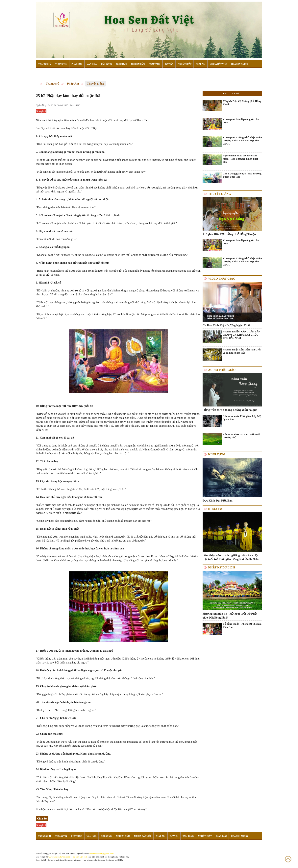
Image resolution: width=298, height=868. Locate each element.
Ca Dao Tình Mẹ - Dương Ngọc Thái (226, 325)
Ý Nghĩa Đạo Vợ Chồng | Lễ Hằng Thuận (242, 103)
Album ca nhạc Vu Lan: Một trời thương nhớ (241, 436)
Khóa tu (215, 509)
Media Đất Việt (218, 64)
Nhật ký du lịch (222, 567)
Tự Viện (169, 64)
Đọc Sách (44, 73)
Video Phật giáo (222, 279)
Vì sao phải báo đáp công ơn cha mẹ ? (241, 121)
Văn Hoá (92, 64)
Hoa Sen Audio (239, 64)
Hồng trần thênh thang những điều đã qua (230, 410)
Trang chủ (52, 84)
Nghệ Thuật (185, 64)
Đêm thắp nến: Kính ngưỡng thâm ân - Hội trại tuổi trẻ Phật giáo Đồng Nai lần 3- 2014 (231, 557)
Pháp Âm (201, 64)
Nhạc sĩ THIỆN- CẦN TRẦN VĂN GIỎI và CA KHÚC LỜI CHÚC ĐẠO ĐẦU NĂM (242, 335)
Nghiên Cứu (138, 64)
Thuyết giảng (95, 84)
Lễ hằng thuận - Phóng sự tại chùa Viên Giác (242, 625)
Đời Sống (106, 64)
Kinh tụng (217, 454)
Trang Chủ (45, 64)
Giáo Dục (122, 64)
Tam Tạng (155, 64)
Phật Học (77, 64)
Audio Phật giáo (222, 370)
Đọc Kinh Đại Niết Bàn (218, 501)
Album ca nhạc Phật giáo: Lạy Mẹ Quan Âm (242, 418)
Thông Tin (61, 64)
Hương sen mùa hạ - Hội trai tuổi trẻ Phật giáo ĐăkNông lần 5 (230, 616)
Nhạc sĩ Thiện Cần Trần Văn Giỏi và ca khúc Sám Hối (242, 351)
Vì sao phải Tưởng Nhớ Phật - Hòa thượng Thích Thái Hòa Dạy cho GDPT (242, 140)
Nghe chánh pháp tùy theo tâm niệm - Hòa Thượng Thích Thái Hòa (240, 159)
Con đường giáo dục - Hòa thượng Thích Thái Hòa (242, 175)
